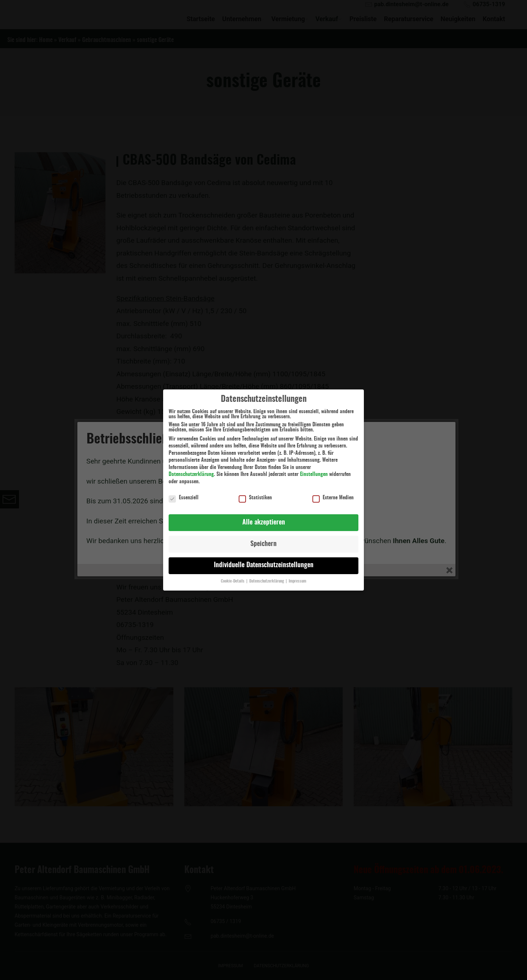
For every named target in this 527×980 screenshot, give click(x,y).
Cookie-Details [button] (233, 578)
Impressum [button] (297, 578)
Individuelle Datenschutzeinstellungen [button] (264, 562)
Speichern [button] (263, 541)
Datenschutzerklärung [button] (267, 578)
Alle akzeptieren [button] (264, 519)
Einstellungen (314, 471)
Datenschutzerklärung (191, 471)
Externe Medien (333, 495)
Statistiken (255, 495)
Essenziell (184, 495)
